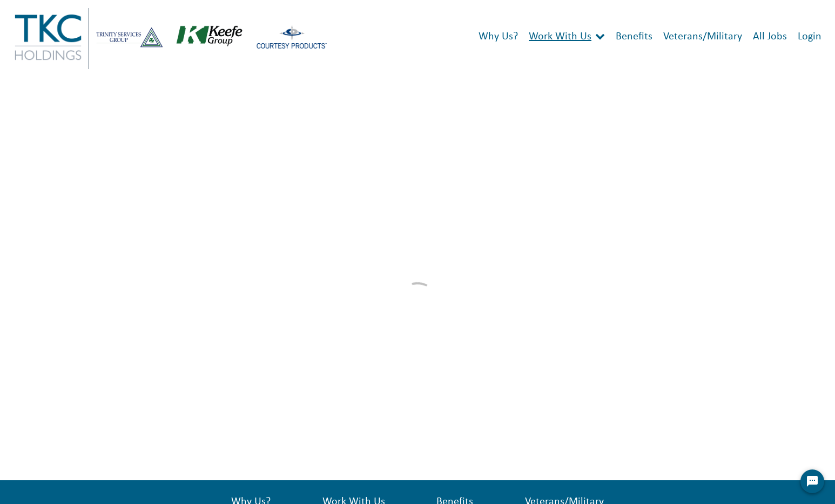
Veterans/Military (703, 37)
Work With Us (560, 37)
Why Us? (498, 37)
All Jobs (770, 37)
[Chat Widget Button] (812, 481)
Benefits (634, 37)
